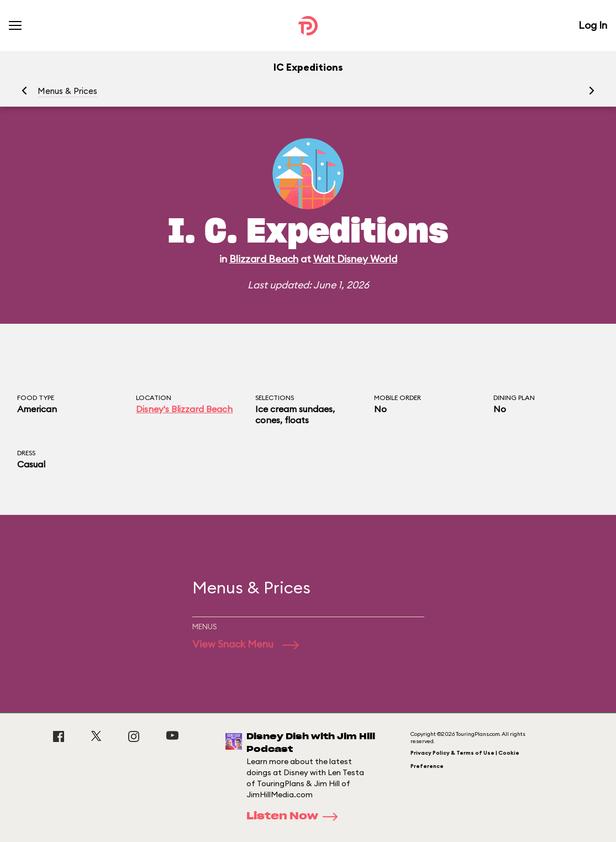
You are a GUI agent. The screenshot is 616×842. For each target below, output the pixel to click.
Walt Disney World (355, 259)
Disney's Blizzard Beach (184, 409)
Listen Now (296, 817)
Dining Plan (514, 398)
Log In (593, 25)
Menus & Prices (67, 91)
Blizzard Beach (264, 259)
